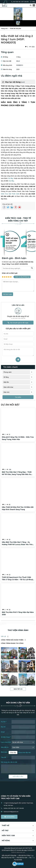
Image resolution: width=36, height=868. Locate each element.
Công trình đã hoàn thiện (12, 640)
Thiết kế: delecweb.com (18, 852)
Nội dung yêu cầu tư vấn (9, 762)
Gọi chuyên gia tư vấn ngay (18, 323)
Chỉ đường (9, 817)
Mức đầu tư (5, 747)
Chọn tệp (13, 752)
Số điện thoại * (6, 737)
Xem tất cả (18, 689)
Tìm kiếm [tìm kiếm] (18, 397)
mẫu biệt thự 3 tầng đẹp (25, 855)
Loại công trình (6, 742)
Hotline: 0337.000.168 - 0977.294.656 (14, 808)
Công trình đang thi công (12, 643)
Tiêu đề (3, 757)
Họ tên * (4, 722)
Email (3, 732)
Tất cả (4, 636)
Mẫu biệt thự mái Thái (8, 858)
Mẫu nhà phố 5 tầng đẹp (9, 855)
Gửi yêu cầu (18, 777)
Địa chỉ (3, 727)
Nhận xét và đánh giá (10, 273)
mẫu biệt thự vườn (22, 858)
